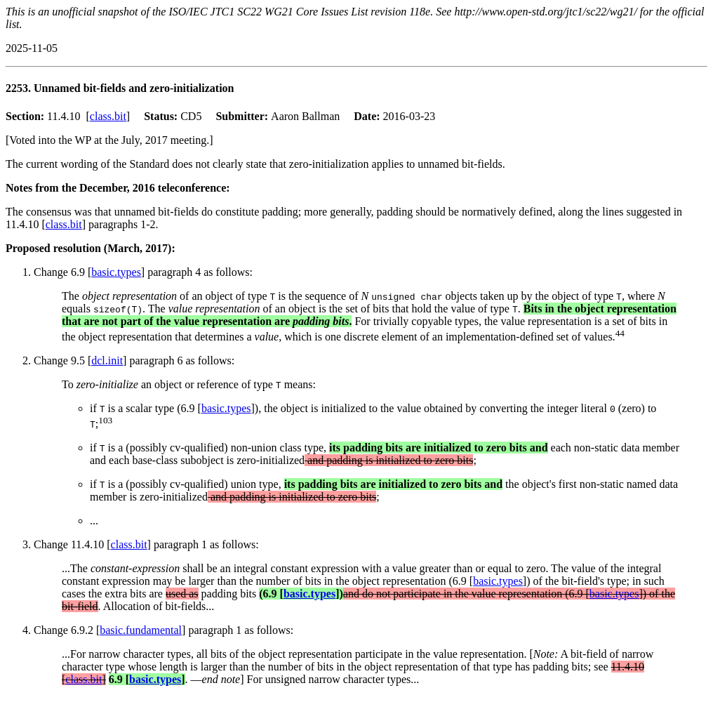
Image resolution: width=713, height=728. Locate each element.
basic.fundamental (141, 630)
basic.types (116, 272)
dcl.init (107, 360)
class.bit (108, 116)
